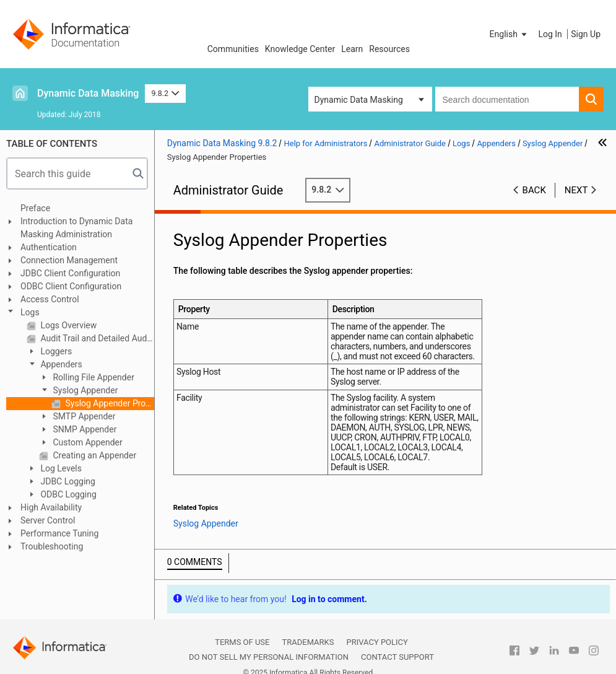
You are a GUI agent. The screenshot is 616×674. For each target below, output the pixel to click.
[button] (510, 34)
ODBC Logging (67, 494)
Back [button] (534, 190)
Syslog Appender (84, 390)
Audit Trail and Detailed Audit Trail (96, 338)
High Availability (51, 507)
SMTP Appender (83, 416)
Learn (352, 49)
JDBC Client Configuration (70, 273)
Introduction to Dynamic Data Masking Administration (76, 228)
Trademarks (308, 642)
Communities (233, 49)
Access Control (50, 299)
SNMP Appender (84, 429)
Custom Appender (87, 442)
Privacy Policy (377, 642)
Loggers (55, 351)
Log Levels (60, 468)
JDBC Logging (67, 481)
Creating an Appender (93, 455)
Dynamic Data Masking (88, 93)
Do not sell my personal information (269, 657)
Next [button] (576, 190)
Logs (30, 312)
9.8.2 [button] (165, 93)
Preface (35, 208)
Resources (389, 49)
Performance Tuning (59, 533)
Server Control (48, 520)
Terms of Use (242, 642)
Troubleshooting (52, 546)
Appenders (60, 364)
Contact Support (397, 657)
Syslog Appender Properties (109, 403)
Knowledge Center (300, 49)
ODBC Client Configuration (71, 286)
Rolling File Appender (93, 377)
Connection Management (69, 260)
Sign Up (586, 34)
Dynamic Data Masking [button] (359, 100)
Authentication (49, 247)
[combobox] (507, 99)
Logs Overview (67, 325)
